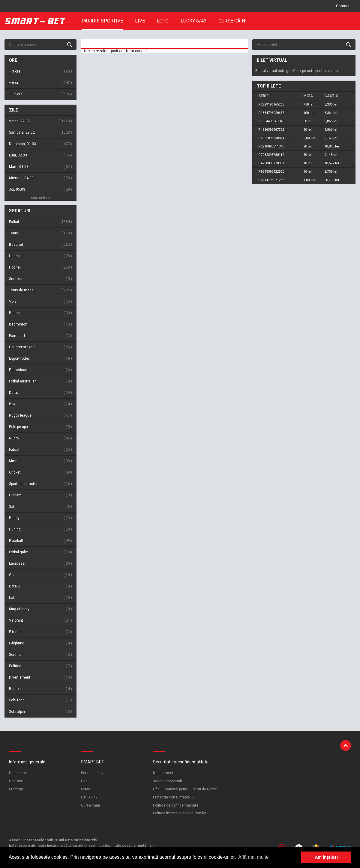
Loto (163, 21)
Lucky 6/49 (193, 21)
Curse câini (232, 21)
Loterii (86, 789)
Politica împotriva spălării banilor (180, 813)
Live (140, 21)
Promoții (16, 789)
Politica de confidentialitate (176, 805)
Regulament (163, 773)
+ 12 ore (40, 94)
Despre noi (18, 773)
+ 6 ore (40, 83)
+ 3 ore (40, 71)
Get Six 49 (89, 797)
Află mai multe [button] (253, 857)
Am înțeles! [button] (326, 857)
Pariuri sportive (102, 21)
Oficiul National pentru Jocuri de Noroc (185, 789)
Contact (343, 6)
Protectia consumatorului (174, 797)
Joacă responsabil (168, 781)
